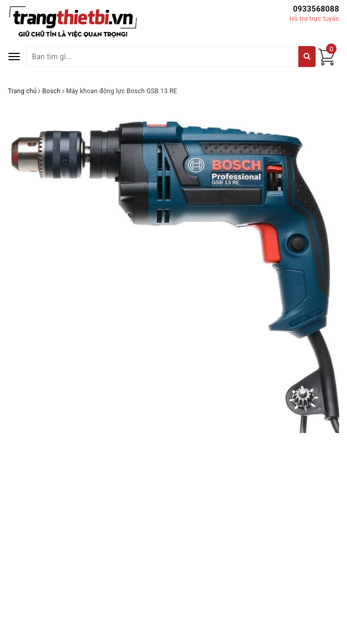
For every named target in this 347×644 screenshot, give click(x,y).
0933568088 (316, 9)
